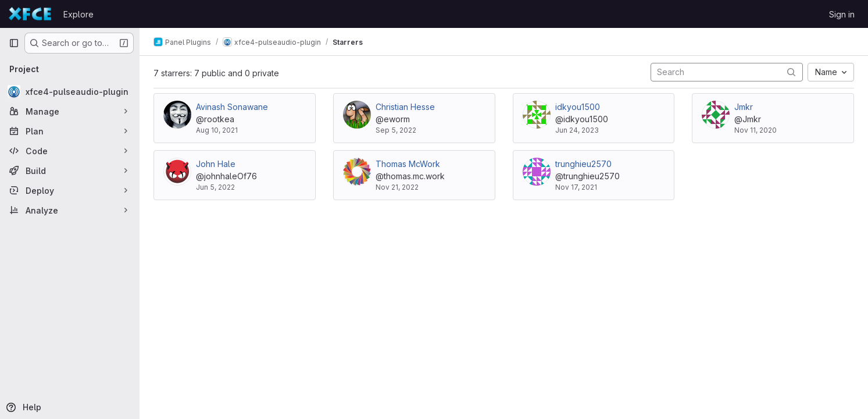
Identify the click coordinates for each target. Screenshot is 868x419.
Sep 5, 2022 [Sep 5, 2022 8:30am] (396, 130)
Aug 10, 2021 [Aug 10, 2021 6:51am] (217, 130)
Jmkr (744, 107)
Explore (78, 14)
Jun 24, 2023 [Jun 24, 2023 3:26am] (577, 130)
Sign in (842, 14)
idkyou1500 (578, 107)
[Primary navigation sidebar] (14, 43)
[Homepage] (30, 14)
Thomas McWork (408, 164)
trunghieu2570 (583, 164)
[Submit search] (791, 72)
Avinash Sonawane (232, 107)
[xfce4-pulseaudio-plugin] (70, 91)
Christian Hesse (405, 107)
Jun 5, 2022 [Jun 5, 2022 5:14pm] (215, 187)
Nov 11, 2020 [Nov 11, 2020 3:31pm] (756, 130)
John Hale (216, 164)
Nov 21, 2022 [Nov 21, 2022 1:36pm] (397, 187)
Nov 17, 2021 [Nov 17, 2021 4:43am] (576, 187)
